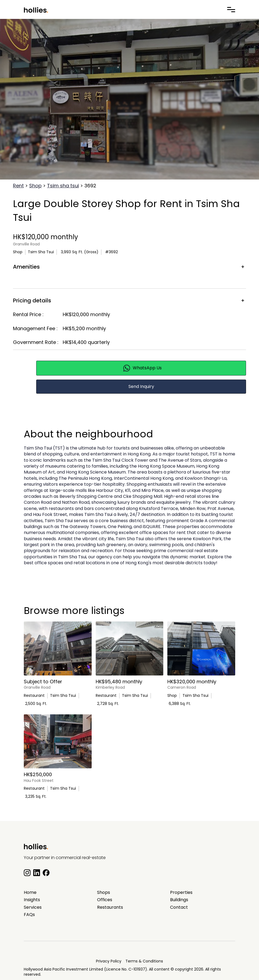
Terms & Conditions (144, 961)
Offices (105, 900)
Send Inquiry (141, 386)
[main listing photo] (58, 648)
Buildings (179, 900)
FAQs (29, 915)
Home (30, 893)
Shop (35, 186)
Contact (179, 907)
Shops (104, 893)
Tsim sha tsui (63, 186)
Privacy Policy (109, 961)
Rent (18, 186)
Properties (181, 893)
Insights (32, 900)
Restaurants (110, 907)
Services (33, 907)
